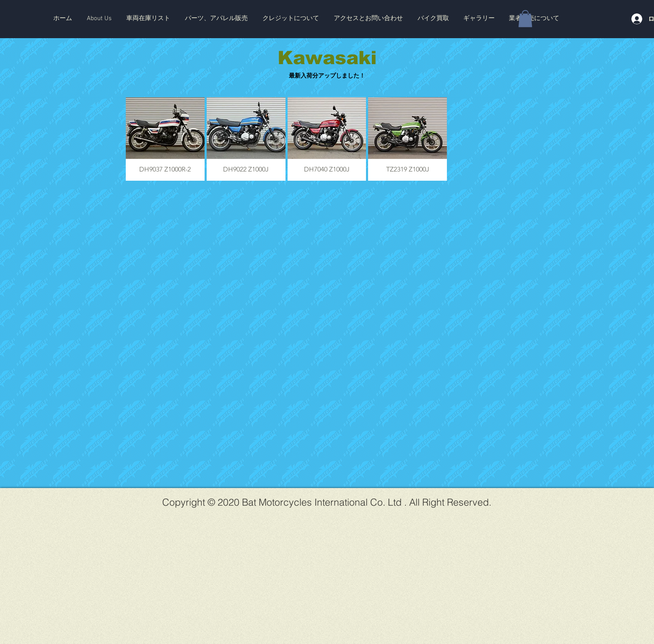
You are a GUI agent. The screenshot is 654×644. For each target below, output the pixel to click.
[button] (148, 18)
